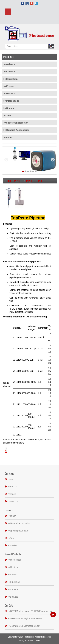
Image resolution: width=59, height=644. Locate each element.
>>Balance (9, 64)
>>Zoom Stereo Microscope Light (24, 626)
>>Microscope (11, 101)
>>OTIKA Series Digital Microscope (25, 619)
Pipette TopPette (36, 181)
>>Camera (9, 72)
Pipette (19, 181)
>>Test (7, 115)
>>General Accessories (16, 130)
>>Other (8, 137)
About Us (12, 487)
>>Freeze (9, 86)
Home (10, 479)
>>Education (11, 79)
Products (12, 494)
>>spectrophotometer (16, 123)
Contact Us (13, 501)
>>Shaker (9, 108)
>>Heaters (9, 93)
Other (7, 181)
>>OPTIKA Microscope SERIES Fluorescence (30, 611)
